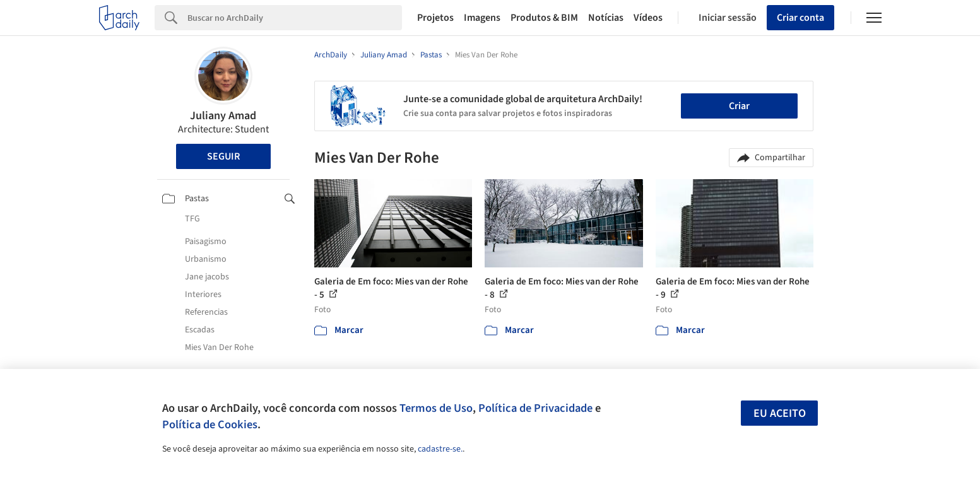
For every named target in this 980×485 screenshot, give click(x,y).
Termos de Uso (436, 408)
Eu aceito (780, 413)
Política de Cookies (210, 424)
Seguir (223, 156)
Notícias (606, 18)
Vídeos (648, 18)
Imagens (482, 18)
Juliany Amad (223, 116)
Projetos (435, 18)
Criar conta (800, 18)
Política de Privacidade (535, 408)
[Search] (295, 18)
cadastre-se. (440, 449)
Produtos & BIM (544, 18)
